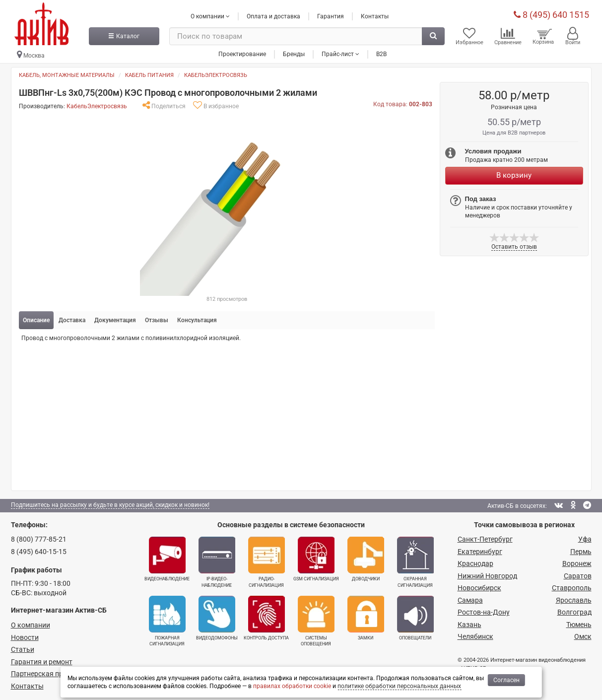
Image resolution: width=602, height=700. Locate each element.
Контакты (375, 16)
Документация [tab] (115, 320)
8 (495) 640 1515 (551, 15)
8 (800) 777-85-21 (39, 539)
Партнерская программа (51, 674)
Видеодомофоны (217, 618)
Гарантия (331, 16)
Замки (366, 618)
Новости (25, 637)
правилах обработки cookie (292, 686)
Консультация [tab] (197, 320)
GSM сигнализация (316, 559)
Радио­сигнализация (267, 562)
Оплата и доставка (273, 16)
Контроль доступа (266, 618)
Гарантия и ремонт (42, 662)
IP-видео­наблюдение (217, 562)
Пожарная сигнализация (167, 621)
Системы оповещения (316, 621)
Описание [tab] (36, 320)
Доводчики (366, 559)
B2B (381, 54)
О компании (31, 625)
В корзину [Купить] (514, 175)
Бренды (294, 54)
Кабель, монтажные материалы (67, 75)
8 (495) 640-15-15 (39, 552)
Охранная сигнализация (415, 562)
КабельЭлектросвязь (216, 75)
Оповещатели (415, 618)
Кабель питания (149, 75)
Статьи (23, 649)
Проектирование (242, 54)
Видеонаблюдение (167, 559)
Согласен (506, 680)
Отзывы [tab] (157, 320)
